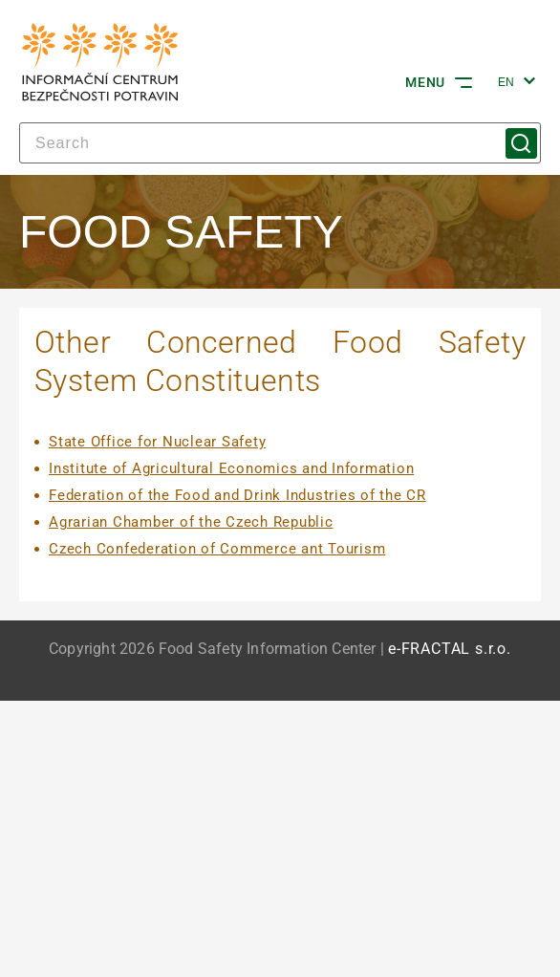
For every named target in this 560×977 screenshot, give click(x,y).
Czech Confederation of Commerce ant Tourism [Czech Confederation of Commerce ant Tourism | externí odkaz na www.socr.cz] (217, 549)
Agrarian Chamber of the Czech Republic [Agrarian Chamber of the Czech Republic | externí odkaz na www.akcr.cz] (191, 522)
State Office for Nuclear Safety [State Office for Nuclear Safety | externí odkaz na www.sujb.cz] (157, 442)
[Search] (280, 143)
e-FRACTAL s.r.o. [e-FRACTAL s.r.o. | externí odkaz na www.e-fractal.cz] (450, 649)
